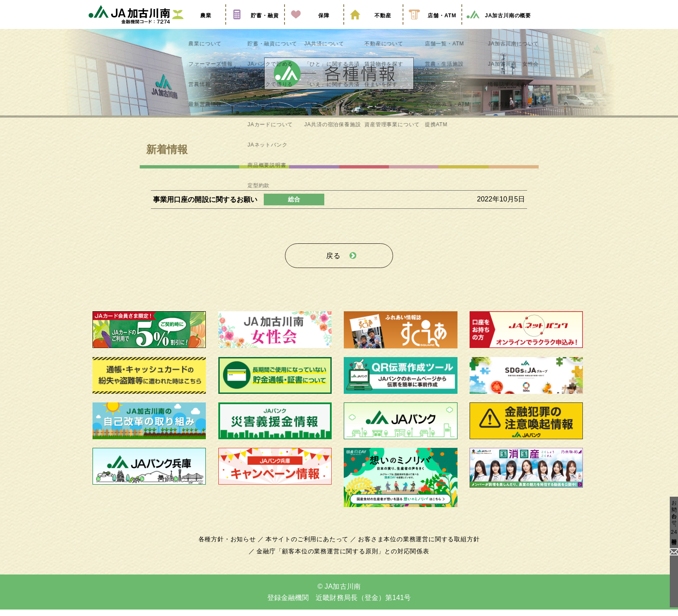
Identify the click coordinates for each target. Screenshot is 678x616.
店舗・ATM (432, 27)
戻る (333, 264)
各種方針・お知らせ (232, 546)
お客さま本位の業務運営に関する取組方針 (416, 546)
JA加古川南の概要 (498, 27)
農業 (196, 27)
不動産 (373, 27)
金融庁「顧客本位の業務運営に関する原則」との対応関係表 (343, 558)
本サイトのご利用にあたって (309, 546)
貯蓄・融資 (255, 27)
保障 (314, 27)
